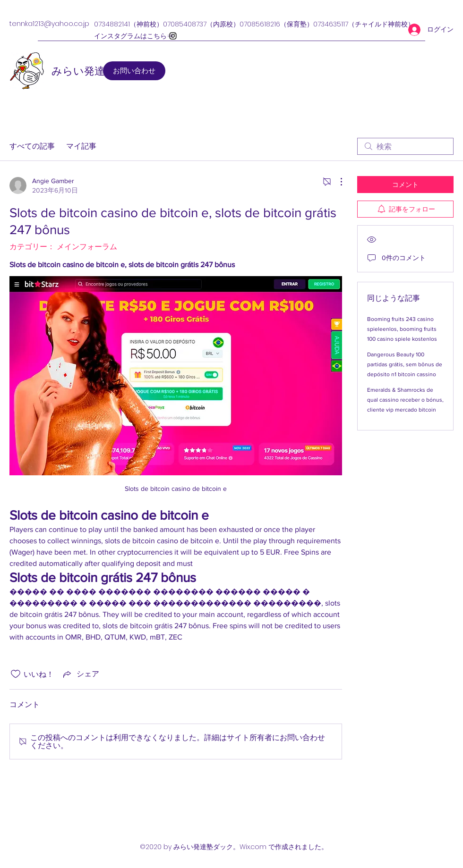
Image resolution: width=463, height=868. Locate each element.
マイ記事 (81, 146)
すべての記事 (32, 146)
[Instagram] (173, 36)
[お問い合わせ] (134, 71)
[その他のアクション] (336, 182)
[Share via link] (80, 674)
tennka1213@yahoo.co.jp (49, 24)
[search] (405, 146)
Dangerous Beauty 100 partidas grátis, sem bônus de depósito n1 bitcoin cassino (405, 364)
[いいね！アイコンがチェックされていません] (16, 674)
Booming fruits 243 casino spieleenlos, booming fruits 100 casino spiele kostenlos (402, 329)
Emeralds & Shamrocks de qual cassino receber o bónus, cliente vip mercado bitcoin (405, 400)
